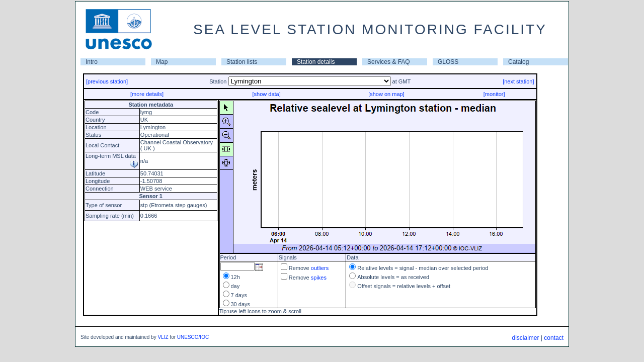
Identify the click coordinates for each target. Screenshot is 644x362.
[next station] (518, 81)
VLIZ (163, 337)
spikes (319, 278)
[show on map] (386, 94)
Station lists (242, 62)
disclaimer (525, 338)
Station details (316, 62)
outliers (320, 268)
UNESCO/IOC (193, 337)
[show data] (266, 94)
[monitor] (494, 94)
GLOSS (448, 62)
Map (162, 62)
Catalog (518, 62)
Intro (92, 62)
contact (554, 338)
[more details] (147, 94)
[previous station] (107, 81)
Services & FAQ (389, 62)
